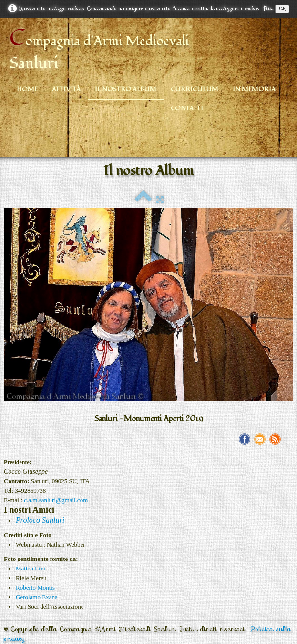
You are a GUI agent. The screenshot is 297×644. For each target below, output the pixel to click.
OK (282, 9)
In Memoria (254, 89)
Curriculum (195, 89)
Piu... (268, 8)
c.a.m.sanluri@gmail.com (56, 500)
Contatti (187, 108)
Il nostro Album (126, 89)
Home (27, 89)
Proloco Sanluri (40, 520)
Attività (66, 89)
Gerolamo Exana (37, 597)
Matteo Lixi (31, 568)
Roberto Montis (35, 587)
